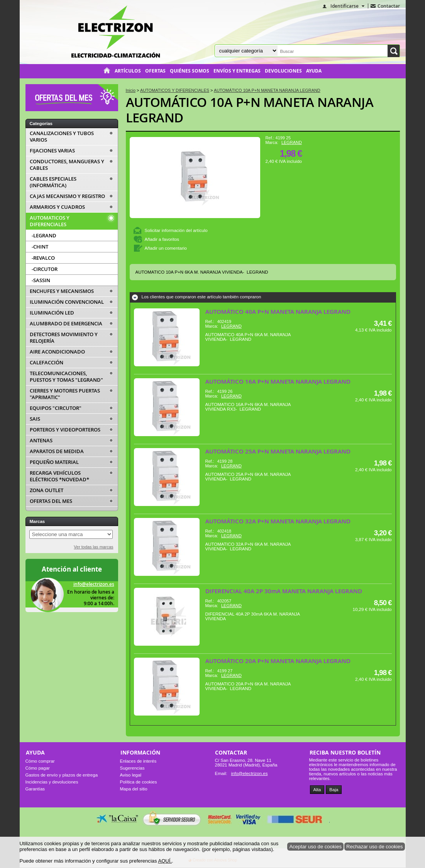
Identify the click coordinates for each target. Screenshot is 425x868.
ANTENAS (41, 441)
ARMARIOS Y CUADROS (57, 207)
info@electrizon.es (94, 584)
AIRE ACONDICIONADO (57, 352)
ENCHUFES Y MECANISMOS (62, 291)
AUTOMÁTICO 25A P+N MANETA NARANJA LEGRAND (278, 451)
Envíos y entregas (237, 71)
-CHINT (40, 247)
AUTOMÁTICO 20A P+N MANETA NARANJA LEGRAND (278, 661)
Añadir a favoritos (162, 239)
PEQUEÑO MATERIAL (54, 462)
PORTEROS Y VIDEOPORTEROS (65, 430)
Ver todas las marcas (93, 547)
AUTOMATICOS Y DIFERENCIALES (50, 221)
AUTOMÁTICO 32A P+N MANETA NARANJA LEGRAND (278, 521)
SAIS (35, 419)
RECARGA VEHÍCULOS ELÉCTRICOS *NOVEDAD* (59, 476)
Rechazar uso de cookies (375, 847)
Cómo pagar (38, 768)
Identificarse (345, 6)
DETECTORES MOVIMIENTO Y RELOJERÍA (64, 338)
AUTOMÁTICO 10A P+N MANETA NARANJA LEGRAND (250, 110)
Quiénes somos (190, 71)
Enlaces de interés (138, 761)
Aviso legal (131, 775)
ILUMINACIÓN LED (52, 313)
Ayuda (314, 71)
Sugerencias (132, 768)
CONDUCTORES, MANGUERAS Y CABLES (67, 165)
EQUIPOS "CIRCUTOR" (56, 408)
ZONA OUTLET (47, 490)
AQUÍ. (165, 861)
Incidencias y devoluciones (52, 782)
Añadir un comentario (166, 248)
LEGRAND (292, 142)
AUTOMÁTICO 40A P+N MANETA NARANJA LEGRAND (278, 312)
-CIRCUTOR (45, 269)
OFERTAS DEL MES (51, 501)
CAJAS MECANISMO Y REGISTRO (67, 196)
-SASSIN (41, 280)
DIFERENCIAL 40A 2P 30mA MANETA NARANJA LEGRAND (284, 591)
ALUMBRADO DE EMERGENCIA (66, 324)
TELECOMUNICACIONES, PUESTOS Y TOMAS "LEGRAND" (66, 377)
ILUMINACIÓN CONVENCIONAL (67, 302)
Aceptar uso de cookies (315, 847)
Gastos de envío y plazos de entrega (62, 775)
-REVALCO (43, 258)
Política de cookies (139, 782)
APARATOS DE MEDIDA (57, 451)
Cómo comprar (40, 761)
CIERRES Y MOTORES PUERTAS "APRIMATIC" (65, 394)
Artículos (128, 71)
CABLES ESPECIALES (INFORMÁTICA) (53, 182)
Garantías (35, 789)
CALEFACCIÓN (47, 363)
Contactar (389, 6)
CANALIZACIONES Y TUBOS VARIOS (62, 137)
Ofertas (155, 71)
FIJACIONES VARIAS (52, 151)
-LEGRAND (44, 235)
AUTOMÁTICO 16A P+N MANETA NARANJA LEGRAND (278, 382)
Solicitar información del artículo (176, 230)
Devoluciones (283, 71)
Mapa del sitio (134, 789)
